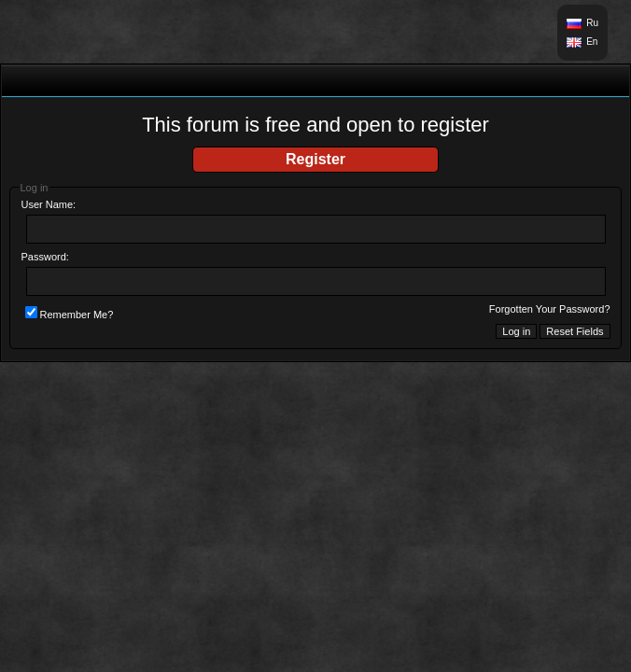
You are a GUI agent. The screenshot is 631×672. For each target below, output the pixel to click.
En (592, 42)
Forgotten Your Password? (550, 309)
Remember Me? (70, 315)
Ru (592, 23)
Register (315, 159)
